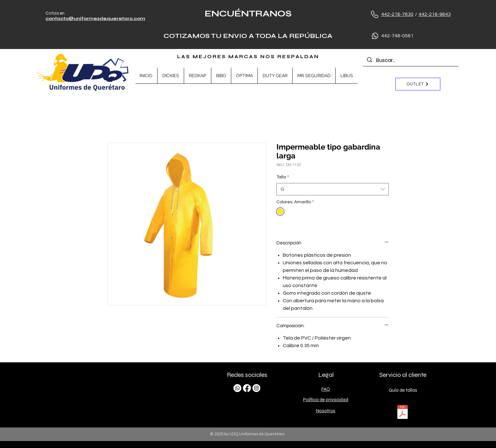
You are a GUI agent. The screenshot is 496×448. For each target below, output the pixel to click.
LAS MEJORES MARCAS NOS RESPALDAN (248, 57)
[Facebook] (247, 388)
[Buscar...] (411, 60)
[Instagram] (256, 388)
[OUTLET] (418, 84)
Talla (283, 177)
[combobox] (333, 189)
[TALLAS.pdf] (403, 413)
